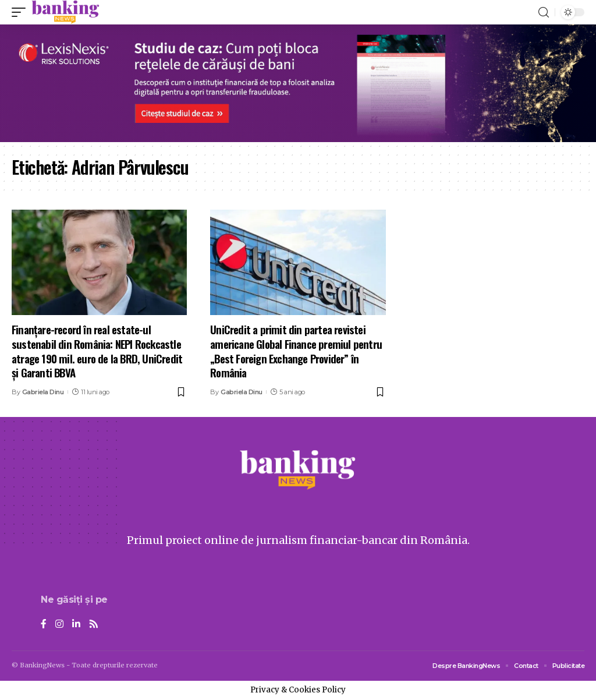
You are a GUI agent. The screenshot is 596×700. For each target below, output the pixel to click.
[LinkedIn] (76, 625)
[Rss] (94, 625)
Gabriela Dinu (43, 392)
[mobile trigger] (22, 12)
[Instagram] (59, 625)
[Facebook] (44, 625)
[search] (544, 13)
